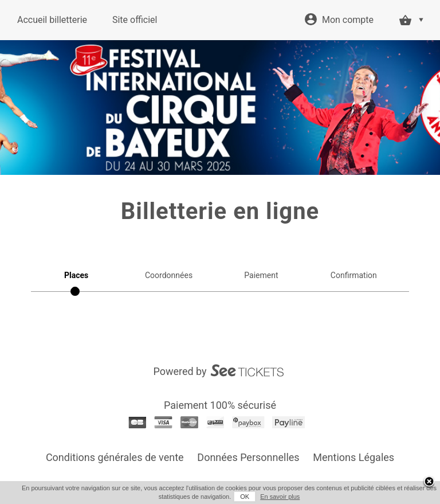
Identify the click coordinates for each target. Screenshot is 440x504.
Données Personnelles (248, 457)
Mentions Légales (353, 457)
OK (245, 497)
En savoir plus (280, 497)
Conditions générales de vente (115, 457)
